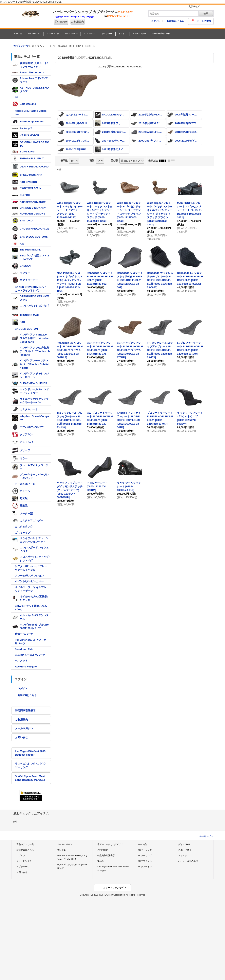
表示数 (65, 161)
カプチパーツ (23, 867)
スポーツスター (186, 850)
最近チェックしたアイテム (110, 844)
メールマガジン (24, 728)
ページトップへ (206, 836)
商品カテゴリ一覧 (25, 844)
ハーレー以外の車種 (188, 861)
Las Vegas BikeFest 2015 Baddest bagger (30, 753)
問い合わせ (61, 22)
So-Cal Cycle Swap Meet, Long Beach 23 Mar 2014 (30, 778)
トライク (183, 855)
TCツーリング (145, 855)
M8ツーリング (145, 850)
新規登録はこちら (175, 21)
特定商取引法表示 (25, 710)
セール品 (142, 844)
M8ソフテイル (145, 861)
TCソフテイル (145, 867)
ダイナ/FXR (184, 844)
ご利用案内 (77, 22)
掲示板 (101, 861)
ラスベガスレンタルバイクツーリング (30, 765)
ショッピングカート (26, 861)
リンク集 (61, 850)
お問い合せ (21, 737)
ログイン (156, 21)
